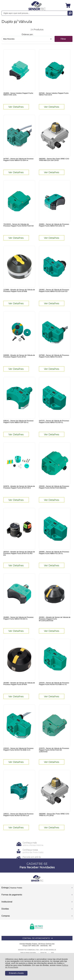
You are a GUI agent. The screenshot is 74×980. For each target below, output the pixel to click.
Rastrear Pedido (16, 888)
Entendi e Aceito (16, 973)
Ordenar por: (27, 34)
